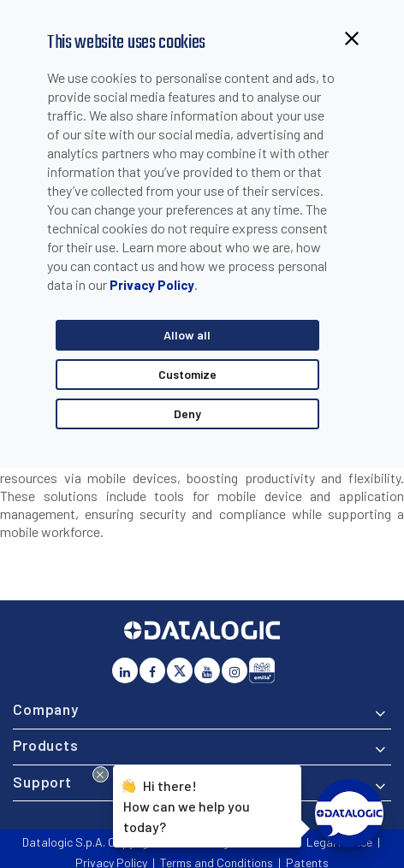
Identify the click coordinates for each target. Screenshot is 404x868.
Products (46, 745)
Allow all (187, 335)
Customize (187, 374)
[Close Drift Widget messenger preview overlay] (101, 774)
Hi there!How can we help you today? (184, 804)
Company (46, 709)
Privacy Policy (152, 285)
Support (42, 782)
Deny (187, 413)
